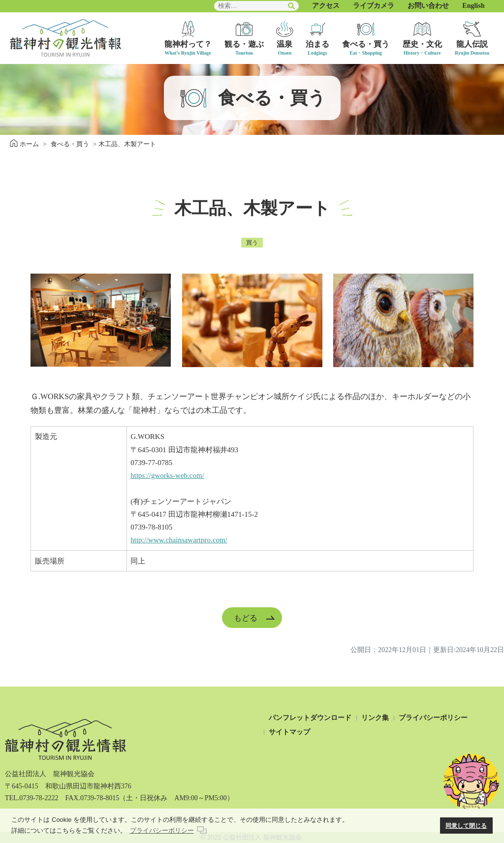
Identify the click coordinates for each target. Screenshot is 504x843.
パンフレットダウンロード (310, 718)
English (473, 6)
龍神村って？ (188, 44)
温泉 (284, 44)
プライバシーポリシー (433, 718)
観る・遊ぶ (244, 44)
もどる (246, 617)
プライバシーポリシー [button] (162, 830)
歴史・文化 (422, 44)
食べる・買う (366, 44)
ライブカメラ (374, 6)
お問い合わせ (428, 6)
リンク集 (375, 718)
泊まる (317, 44)
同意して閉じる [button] (466, 826)
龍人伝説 (472, 44)
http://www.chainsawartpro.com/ (179, 540)
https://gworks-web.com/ (167, 475)
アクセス (326, 6)
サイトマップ (289, 732)
